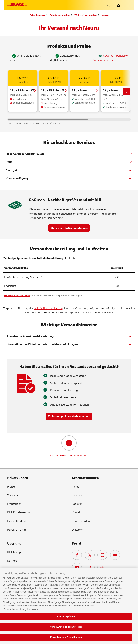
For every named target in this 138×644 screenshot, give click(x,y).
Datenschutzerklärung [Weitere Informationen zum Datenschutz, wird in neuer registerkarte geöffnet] (15, 612)
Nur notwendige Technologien (66, 630)
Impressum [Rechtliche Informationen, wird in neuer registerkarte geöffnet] (33, 612)
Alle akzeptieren (66, 620)
